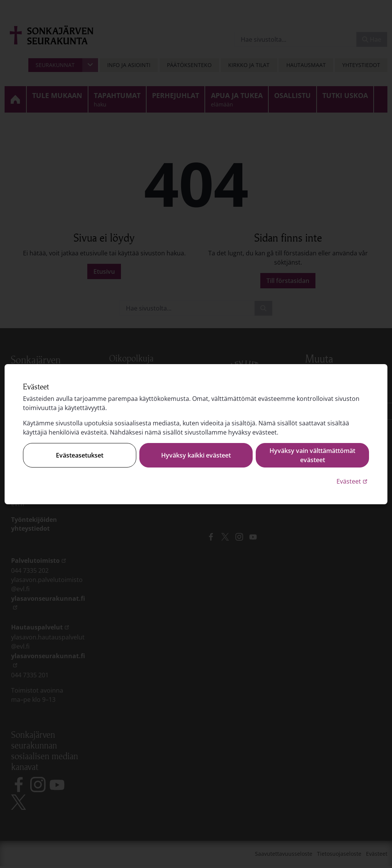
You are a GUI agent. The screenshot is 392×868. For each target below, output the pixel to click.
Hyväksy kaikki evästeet (196, 455)
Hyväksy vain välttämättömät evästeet (312, 455)
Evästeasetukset (80, 455)
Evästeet (353, 481)
